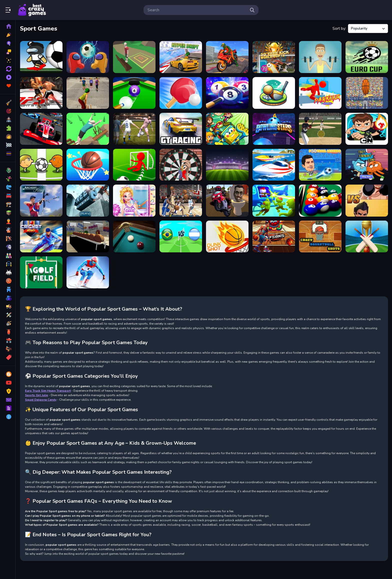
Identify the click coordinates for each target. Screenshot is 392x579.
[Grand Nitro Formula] (41, 129)
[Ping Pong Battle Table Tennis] (181, 93)
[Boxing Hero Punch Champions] (367, 201)
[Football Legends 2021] (320, 165)
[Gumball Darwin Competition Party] (367, 165)
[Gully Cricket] (88, 93)
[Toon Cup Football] (227, 165)
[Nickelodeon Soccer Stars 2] (227, 129)
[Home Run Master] (320, 129)
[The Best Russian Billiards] (134, 237)
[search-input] (197, 10)
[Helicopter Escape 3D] (274, 201)
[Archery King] (41, 201)
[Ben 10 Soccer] (367, 129)
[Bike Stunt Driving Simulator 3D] (227, 57)
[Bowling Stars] (274, 129)
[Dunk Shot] (227, 237)
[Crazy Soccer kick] (134, 165)
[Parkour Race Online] (320, 93)
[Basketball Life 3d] (88, 165)
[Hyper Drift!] (181, 57)
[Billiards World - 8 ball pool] (227, 93)
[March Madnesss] (181, 201)
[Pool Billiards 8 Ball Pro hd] (320, 201)
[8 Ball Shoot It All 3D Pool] (134, 93)
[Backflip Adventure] (134, 57)
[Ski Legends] (88, 272)
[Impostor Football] (41, 57)
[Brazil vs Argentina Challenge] (181, 237)
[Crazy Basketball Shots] (320, 237)
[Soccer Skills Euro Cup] (367, 57)
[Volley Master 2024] (134, 129)
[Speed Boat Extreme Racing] (274, 165)
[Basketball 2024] (274, 237)
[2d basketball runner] (367, 93)
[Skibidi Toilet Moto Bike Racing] (227, 201)
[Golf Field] (41, 272)
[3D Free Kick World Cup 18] (274, 57)
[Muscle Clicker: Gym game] (320, 57)
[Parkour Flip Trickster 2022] (88, 129)
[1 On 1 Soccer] (41, 165)
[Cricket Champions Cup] (367, 237)
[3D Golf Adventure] (274, 93)
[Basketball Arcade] (88, 237)
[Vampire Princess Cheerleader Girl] (134, 201)
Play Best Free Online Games (32, 10)
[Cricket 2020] (41, 237)
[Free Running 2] (88, 201)
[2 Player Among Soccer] (88, 57)
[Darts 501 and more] (181, 165)
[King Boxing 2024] (41, 93)
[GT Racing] (181, 129)
